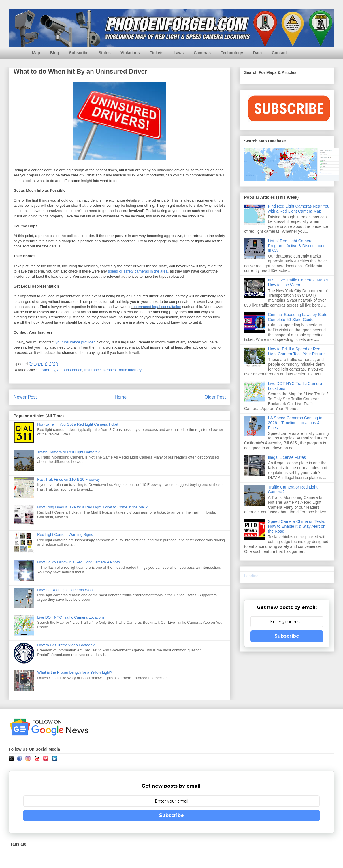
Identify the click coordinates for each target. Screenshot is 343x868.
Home (121, 397)
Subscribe (79, 53)
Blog (55, 53)
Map (36, 53)
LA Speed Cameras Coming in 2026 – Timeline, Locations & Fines (295, 423)
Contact (279, 53)
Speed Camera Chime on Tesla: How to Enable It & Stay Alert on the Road (297, 526)
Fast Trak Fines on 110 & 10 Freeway (68, 479)
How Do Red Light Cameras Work (65, 590)
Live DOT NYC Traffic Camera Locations (71, 617)
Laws (179, 53)
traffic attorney (130, 370)
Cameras (202, 53)
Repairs (109, 370)
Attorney (48, 370)
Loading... (253, 576)
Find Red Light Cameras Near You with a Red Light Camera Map (299, 209)
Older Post (215, 397)
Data (257, 53)
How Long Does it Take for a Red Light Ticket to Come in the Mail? (92, 507)
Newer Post (25, 397)
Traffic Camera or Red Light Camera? (68, 452)
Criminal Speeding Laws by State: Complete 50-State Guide (298, 317)
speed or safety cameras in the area (138, 271)
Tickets (157, 53)
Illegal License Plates (287, 457)
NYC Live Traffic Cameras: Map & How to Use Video (298, 282)
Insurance (92, 370)
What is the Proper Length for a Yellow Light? (75, 672)
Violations (130, 53)
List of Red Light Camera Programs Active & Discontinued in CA (297, 246)
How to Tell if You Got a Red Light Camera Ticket (78, 424)
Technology (232, 53)
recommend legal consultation (156, 307)
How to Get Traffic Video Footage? (66, 645)
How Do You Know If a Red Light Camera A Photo (79, 562)
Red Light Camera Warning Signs (65, 534)
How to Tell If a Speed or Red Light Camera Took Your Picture (296, 351)
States (105, 53)
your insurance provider (75, 342)
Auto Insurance (70, 370)
